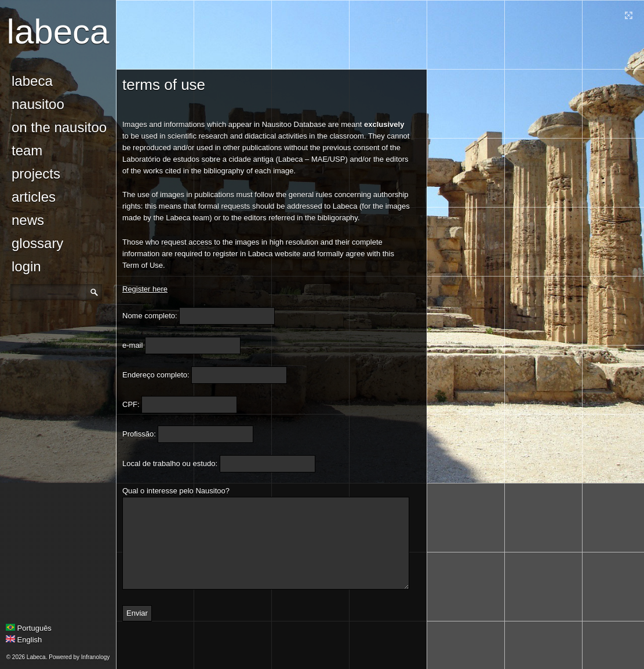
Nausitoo (38, 104)
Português (29, 628)
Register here (145, 289)
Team (27, 150)
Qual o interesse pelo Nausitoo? (176, 491)
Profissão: (139, 434)
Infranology (95, 657)
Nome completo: (150, 316)
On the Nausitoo (59, 127)
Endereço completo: (156, 375)
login (26, 266)
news (28, 220)
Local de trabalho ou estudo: (170, 463)
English (24, 640)
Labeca (58, 32)
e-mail (132, 345)
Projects (36, 174)
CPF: (131, 404)
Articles (34, 197)
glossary (37, 243)
